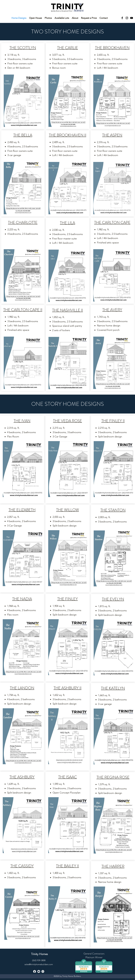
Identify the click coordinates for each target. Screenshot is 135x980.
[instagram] (127, 18)
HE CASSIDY (23, 866)
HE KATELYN (114, 688)
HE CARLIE (68, 48)
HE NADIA (23, 599)
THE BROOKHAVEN (112, 48)
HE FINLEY (68, 599)
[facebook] (122, 18)
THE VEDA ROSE (67, 421)
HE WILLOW (68, 510)
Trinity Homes (39, 954)
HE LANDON (23, 688)
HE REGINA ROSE (114, 777)
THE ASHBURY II (67, 688)
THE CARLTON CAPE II (23, 310)
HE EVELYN (114, 599)
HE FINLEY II (114, 421)
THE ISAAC (68, 777)
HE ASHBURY (23, 777)
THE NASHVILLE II (68, 310)
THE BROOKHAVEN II (68, 135)
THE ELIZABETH (22, 510)
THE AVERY (112, 310)
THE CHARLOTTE (23, 223)
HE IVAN (23, 421)
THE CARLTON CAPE (112, 223)
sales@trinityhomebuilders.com (39, 964)
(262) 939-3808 (39, 960)
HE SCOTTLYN (24, 48)
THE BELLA (23, 135)
